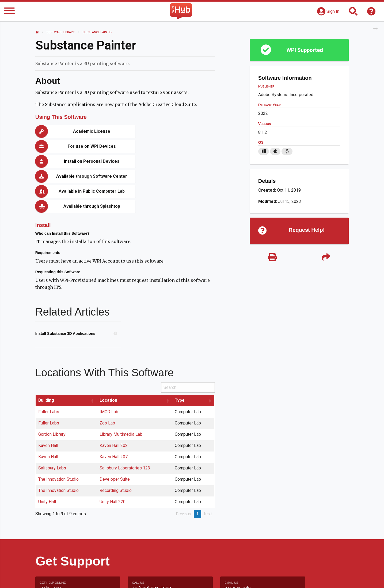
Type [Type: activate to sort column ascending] (180, 355)
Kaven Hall (48, 401)
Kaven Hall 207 (114, 412)
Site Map (241, 578)
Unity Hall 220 (113, 457)
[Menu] (9, 12)
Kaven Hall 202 (114, 401)
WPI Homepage (273, 578)
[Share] (326, 258)
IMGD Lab (109, 367)
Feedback (215, 578)
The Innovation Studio (59, 434)
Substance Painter (98, 32)
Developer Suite (115, 434)
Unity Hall (47, 457)
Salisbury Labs (52, 423)
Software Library (61, 32)
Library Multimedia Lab (121, 389)
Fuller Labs (49, 367)
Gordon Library (52, 389)
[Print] (272, 258)
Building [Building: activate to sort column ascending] (46, 355)
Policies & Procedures (318, 578)
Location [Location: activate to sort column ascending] (109, 355)
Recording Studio (116, 445)
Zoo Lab (108, 378)
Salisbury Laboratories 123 (125, 423)
